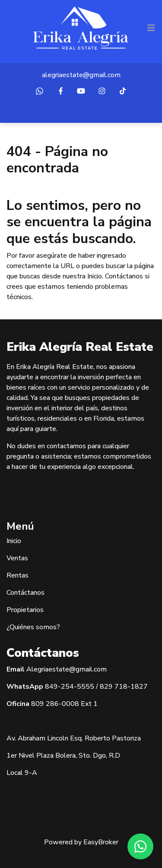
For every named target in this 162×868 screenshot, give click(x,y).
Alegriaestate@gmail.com (67, 669)
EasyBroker (101, 842)
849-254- (61, 687)
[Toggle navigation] (151, 28)
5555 (86, 687)
